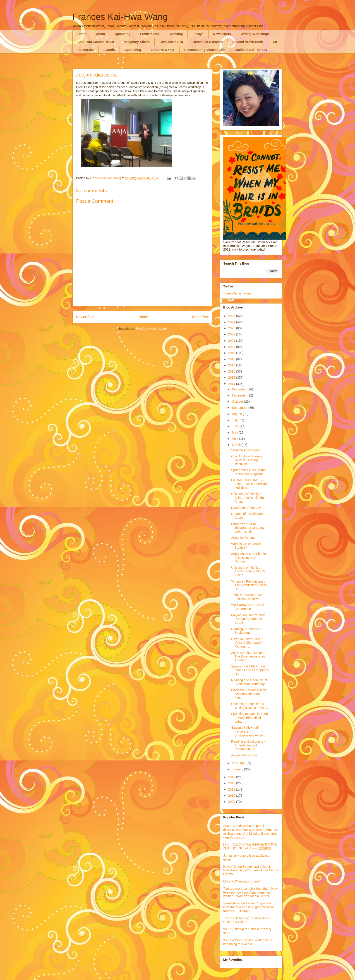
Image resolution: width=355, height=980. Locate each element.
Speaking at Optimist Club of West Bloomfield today (249, 718)
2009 (232, 802)
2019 (232, 353)
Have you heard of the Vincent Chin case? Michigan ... (247, 643)
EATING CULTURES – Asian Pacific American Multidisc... (249, 484)
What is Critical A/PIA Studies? (246, 546)
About (101, 34)
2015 (232, 378)
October (238, 402)
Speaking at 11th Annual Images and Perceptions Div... (250, 670)
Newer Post (85, 317)
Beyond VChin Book (248, 42)
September (240, 408)
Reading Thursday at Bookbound (246, 631)
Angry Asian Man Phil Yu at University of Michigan (248, 558)
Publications (150, 34)
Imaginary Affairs (137, 42)
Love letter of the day (246, 508)
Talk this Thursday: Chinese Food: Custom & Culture (247, 920)
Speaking (176, 34)
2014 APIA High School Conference (248, 607)
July (235, 420)
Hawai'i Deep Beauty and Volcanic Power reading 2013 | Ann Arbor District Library (251, 870)
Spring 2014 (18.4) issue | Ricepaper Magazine (249, 472)
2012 (232, 783)
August (237, 414)
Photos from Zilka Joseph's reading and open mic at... (248, 528)
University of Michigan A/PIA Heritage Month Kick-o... (248, 571)
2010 (232, 796)
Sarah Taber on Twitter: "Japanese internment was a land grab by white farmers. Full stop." (249, 907)
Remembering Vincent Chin (205, 50)
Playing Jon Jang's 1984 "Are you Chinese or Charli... (248, 619)
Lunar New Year (163, 50)
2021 (232, 341)
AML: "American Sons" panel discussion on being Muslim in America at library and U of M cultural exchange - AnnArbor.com (250, 832)
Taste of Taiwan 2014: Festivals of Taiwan (246, 597)
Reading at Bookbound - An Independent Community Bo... (248, 745)
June (236, 426)
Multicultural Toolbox (251, 50)
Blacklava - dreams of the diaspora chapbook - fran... (249, 694)
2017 (232, 365)
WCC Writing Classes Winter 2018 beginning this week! (247, 942)
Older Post (200, 317)
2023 (232, 328)
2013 (232, 777)
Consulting (133, 50)
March (237, 445)
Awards (109, 50)
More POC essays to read (241, 881)
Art (275, 42)
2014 (232, 384)
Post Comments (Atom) (151, 329)
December (240, 389)
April (235, 439)
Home (82, 34)
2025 (232, 316)
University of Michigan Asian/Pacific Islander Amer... (248, 498)
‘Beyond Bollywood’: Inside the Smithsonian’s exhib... (248, 731)
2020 (232, 347)
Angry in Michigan (244, 538)
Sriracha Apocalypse (246, 450)
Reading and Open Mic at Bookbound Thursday (249, 682)
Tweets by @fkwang (237, 293)
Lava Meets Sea (171, 42)
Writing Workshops (255, 34)
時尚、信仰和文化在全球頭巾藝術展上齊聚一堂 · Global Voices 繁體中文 (250, 847)
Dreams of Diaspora (208, 42)
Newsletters (222, 34)
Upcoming (122, 34)
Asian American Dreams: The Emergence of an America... (249, 657)
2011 (232, 789)
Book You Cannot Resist (96, 42)
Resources (86, 50)
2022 (232, 334)
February (239, 763)
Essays (198, 34)
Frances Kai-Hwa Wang (120, 17)
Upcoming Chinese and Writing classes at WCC (249, 706)
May (235, 433)
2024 (232, 322)
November (240, 395)
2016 (232, 371)
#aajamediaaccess (244, 755)
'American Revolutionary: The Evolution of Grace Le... (249, 585)
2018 (232, 359)
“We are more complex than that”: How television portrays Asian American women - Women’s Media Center (250, 892)
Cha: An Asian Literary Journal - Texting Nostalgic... (247, 460)
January (238, 769)
